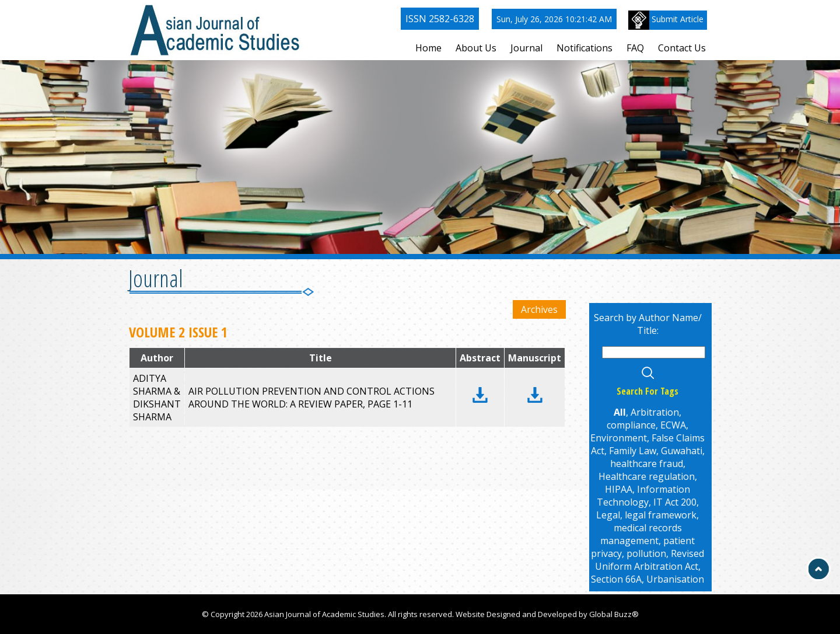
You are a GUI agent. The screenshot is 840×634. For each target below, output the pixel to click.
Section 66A (616, 579)
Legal (608, 515)
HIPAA (619, 489)
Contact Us (682, 48)
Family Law (633, 451)
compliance (631, 425)
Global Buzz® (614, 614)
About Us (476, 48)
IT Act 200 (675, 502)
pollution (646, 553)
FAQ (635, 48)
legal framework (661, 515)
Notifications (584, 48)
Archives (539, 309)
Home (428, 48)
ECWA (673, 425)
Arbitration (655, 412)
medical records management (641, 534)
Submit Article (666, 20)
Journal (526, 48)
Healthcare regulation (647, 476)
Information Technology (644, 496)
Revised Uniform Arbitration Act (650, 560)
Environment (619, 438)
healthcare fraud (647, 464)
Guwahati (682, 451)
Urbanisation (675, 579)
